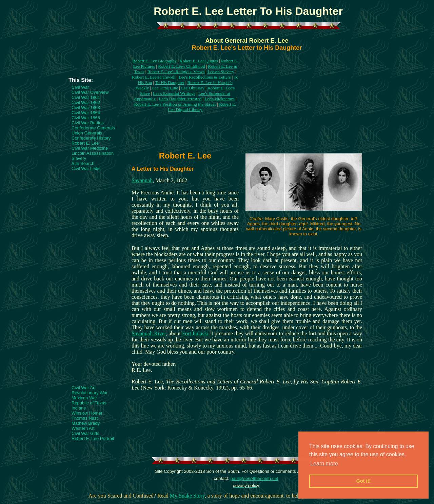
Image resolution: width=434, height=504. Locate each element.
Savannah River (149, 333)
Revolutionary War (90, 393)
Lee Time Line (165, 88)
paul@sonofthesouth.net (254, 478)
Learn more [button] (324, 464)
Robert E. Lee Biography (154, 61)
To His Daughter (170, 82)
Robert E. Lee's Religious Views (176, 72)
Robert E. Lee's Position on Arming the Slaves (175, 104)
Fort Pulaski (195, 333)
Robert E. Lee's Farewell (154, 77)
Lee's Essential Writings (174, 93)
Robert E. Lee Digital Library (202, 107)
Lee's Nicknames (220, 99)
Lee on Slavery (221, 72)
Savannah (142, 180)
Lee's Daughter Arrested (180, 99)
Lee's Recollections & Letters (205, 77)
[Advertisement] (96, 57)
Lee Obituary (193, 88)
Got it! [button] (363, 481)
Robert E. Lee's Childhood (181, 66)
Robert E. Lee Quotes (199, 61)
